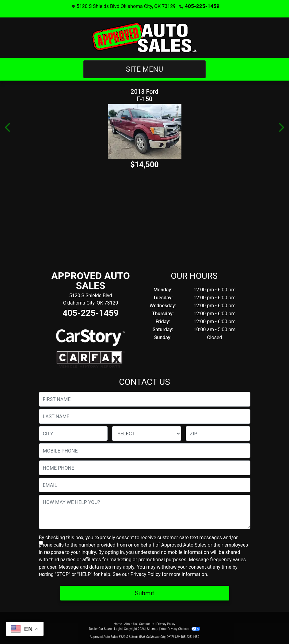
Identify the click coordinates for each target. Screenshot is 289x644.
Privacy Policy (145, 574)
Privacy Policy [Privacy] (166, 624)
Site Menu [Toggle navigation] (145, 69)
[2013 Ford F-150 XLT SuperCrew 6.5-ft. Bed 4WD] (144, 131)
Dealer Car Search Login (105, 629)
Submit (144, 593)
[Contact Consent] (41, 543)
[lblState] (147, 433)
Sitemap (152, 629)
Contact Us (147, 624)
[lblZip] (218, 433)
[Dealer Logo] (144, 37)
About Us (131, 624)
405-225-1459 (202, 6)
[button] (8, 127)
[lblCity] (73, 433)
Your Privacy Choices (180, 629)
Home (118, 624)
